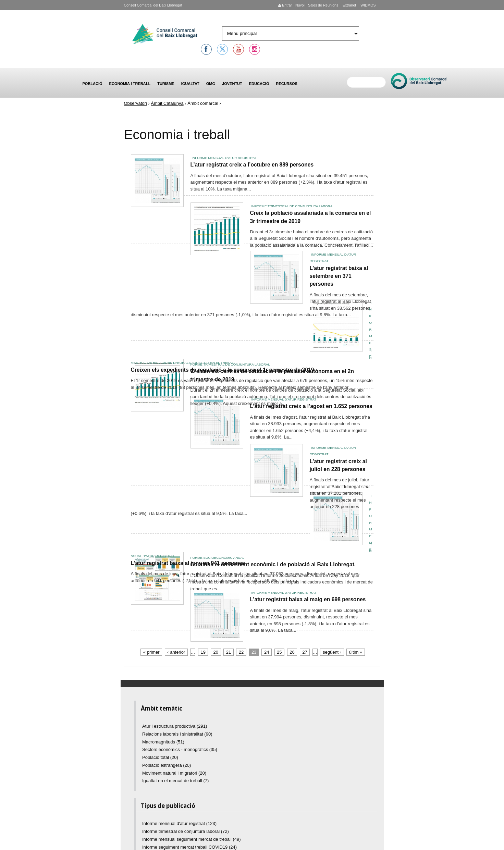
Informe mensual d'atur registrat (224, 158)
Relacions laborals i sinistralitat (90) (177, 734)
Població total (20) (160, 757)
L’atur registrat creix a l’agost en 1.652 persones (311, 406)
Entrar (285, 5)
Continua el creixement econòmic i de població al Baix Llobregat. (273, 564)
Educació (259, 84)
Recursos (286, 84)
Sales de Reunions (323, 5)
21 (229, 652)
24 (267, 652)
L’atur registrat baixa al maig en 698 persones (308, 599)
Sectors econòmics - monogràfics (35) (180, 749)
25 (279, 652)
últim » (356, 652)
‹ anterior (176, 652)
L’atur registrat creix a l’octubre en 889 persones (252, 165)
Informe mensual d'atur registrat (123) (179, 823)
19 (203, 652)
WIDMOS (367, 5)
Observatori (136, 103)
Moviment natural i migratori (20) (174, 773)
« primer (151, 652)
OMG (211, 84)
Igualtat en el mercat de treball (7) (175, 781)
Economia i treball (130, 84)
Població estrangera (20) (167, 765)
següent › (332, 652)
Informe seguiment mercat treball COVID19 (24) (189, 847)
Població (93, 84)
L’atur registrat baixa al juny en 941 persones (188, 563)
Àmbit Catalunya (167, 103)
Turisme (166, 84)
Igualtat (190, 84)
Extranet (349, 5)
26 (292, 652)
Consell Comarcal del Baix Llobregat (153, 5)
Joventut (232, 84)
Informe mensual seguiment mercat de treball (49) (192, 839)
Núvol (300, 5)
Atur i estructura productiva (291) (175, 726)
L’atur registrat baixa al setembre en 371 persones (339, 276)
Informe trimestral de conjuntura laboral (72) (186, 831)
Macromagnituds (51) (163, 742)
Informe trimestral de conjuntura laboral (293, 206)
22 (241, 652)
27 (305, 652)
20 (216, 652)
